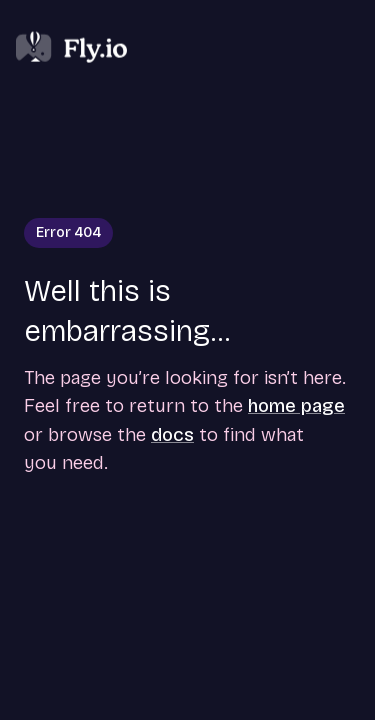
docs (172, 434)
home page (296, 405)
